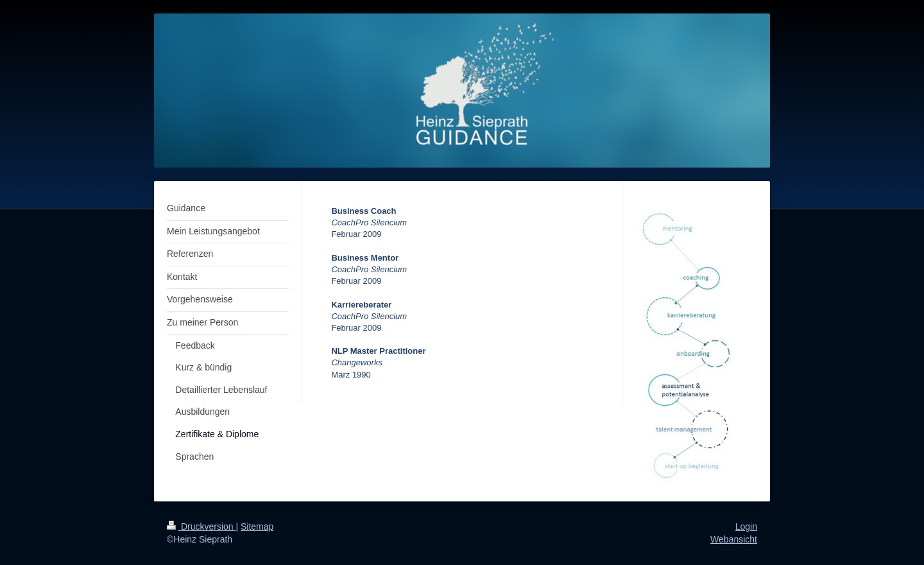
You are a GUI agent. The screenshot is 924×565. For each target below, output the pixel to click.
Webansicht (734, 539)
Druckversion (201, 526)
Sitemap (257, 526)
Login (746, 526)
